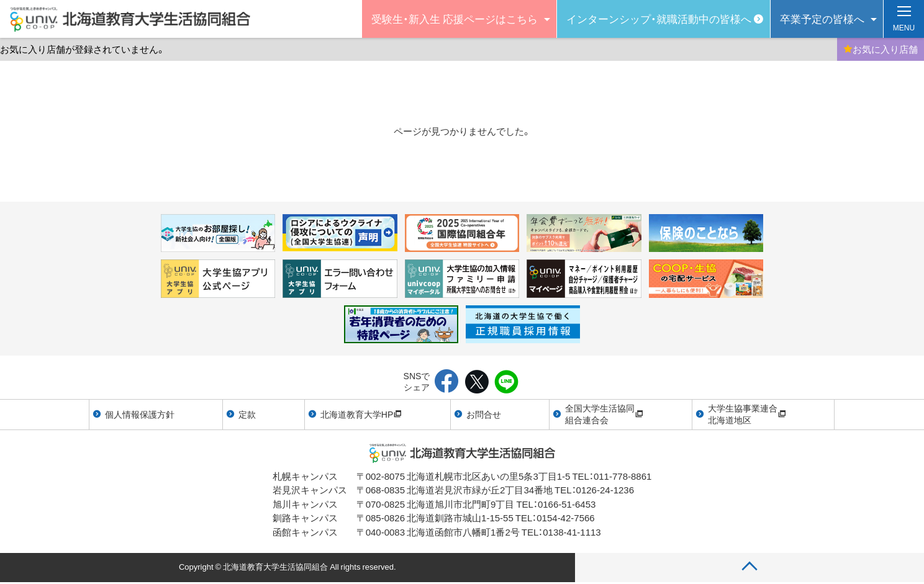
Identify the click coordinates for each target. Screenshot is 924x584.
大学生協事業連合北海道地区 (747, 414)
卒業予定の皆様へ (822, 18)
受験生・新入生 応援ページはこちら (455, 18)
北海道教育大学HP (361, 414)
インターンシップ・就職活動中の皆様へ (659, 18)
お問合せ (484, 414)
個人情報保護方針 (140, 414)
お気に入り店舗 (881, 49)
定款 (247, 414)
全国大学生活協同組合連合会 (604, 414)
